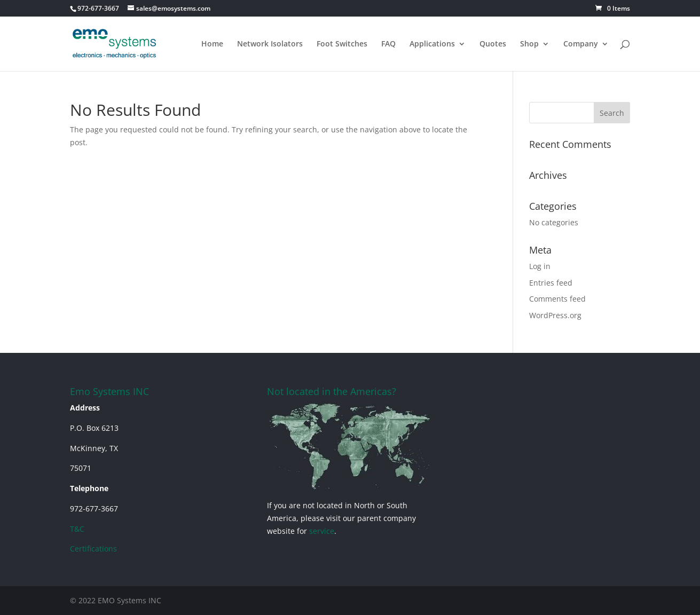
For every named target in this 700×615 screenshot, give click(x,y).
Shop (529, 44)
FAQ (388, 44)
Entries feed (551, 283)
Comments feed (557, 299)
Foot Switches (342, 44)
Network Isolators (270, 44)
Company (581, 44)
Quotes (493, 44)
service (322, 531)
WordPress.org (555, 315)
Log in (540, 266)
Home (212, 44)
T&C (77, 529)
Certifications (93, 549)
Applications (432, 44)
